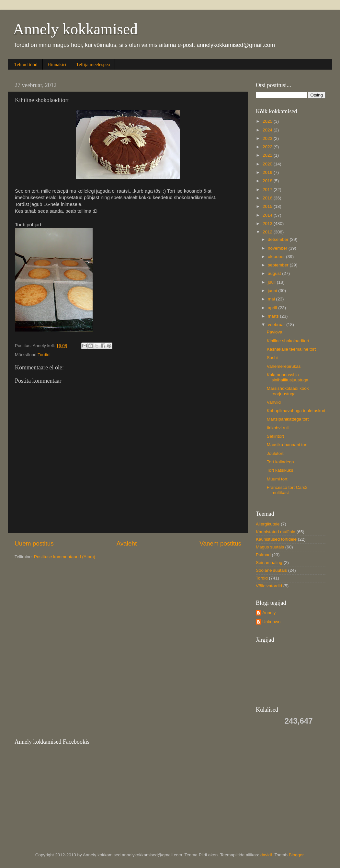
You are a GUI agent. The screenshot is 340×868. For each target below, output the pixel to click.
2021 (268, 155)
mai (272, 299)
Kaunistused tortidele (276, 539)
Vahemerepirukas (284, 366)
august (275, 273)
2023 (268, 138)
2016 (268, 198)
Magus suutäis (270, 547)
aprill (273, 308)
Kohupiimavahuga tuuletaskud (296, 411)
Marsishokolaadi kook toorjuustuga (288, 391)
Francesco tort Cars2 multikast (287, 490)
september (279, 265)
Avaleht (127, 543)
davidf (266, 855)
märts (274, 316)
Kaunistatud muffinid (276, 532)
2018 (268, 181)
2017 (268, 190)
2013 (268, 224)
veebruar (277, 325)
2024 (268, 130)
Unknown (271, 622)
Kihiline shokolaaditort (288, 341)
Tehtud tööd (26, 64)
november (278, 248)
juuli (272, 282)
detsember (279, 239)
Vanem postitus (220, 543)
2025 (268, 121)
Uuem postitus (34, 543)
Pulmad (263, 555)
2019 (268, 172)
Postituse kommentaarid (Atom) (65, 557)
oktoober (277, 257)
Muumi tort (277, 479)
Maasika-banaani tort (287, 445)
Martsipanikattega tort (288, 419)
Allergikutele (268, 524)
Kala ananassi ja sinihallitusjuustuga (288, 377)
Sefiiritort (275, 436)
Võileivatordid (269, 586)
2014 (268, 215)
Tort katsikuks (280, 470)
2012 (268, 232)
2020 (268, 164)
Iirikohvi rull (278, 428)
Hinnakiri (57, 64)
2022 (268, 147)
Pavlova (275, 332)
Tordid (44, 355)
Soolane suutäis (271, 570)
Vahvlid (274, 402)
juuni (273, 291)
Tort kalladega (280, 462)
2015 (268, 206)
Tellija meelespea (93, 64)
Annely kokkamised (75, 29)
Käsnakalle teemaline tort (291, 349)
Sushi (272, 358)
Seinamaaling (269, 563)
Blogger (296, 855)
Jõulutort (275, 453)
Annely (269, 613)
